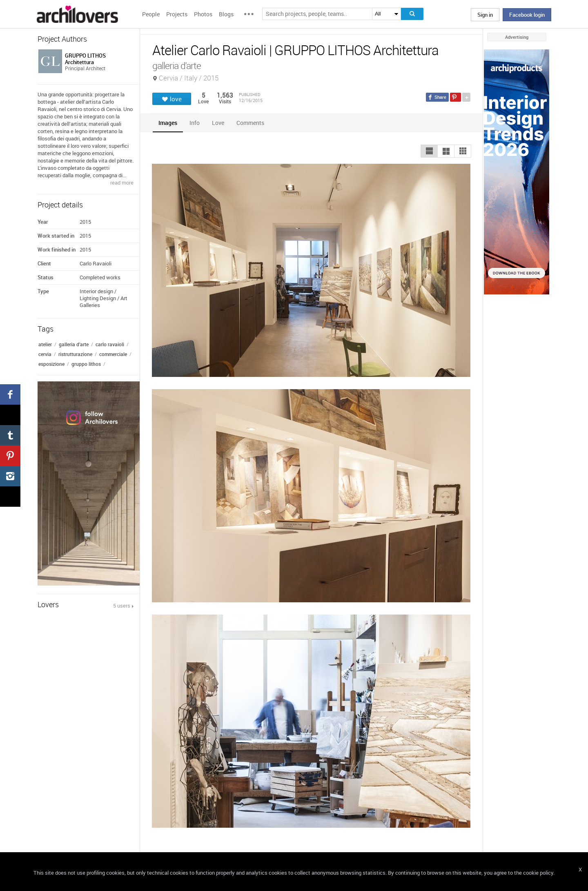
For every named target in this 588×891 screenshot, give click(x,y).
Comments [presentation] (252, 123)
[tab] (168, 123)
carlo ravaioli (110, 344)
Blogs (226, 14)
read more (122, 183)
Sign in (485, 15)
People (151, 14)
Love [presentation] (218, 123)
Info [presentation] (195, 123)
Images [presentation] (168, 123)
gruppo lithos (86, 364)
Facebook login (527, 15)
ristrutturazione (75, 354)
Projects (177, 14)
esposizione (51, 364)
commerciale (113, 354)
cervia (45, 354)
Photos (203, 14)
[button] (429, 151)
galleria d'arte (74, 344)
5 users (122, 606)
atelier (45, 344)
